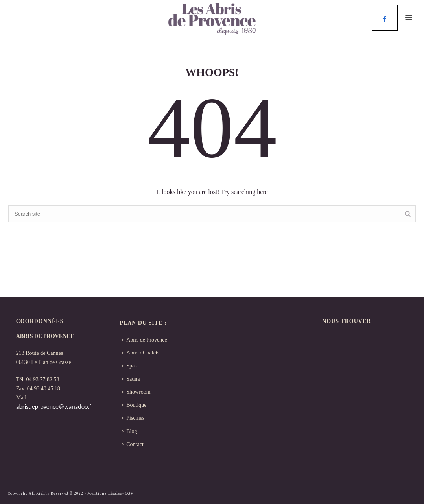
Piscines (133, 418)
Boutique (134, 405)
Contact (133, 444)
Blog (129, 431)
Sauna (131, 379)
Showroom (136, 392)
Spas (129, 366)
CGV (129, 493)
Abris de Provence (144, 340)
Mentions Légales (105, 493)
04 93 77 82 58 (42, 379)
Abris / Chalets (140, 353)
